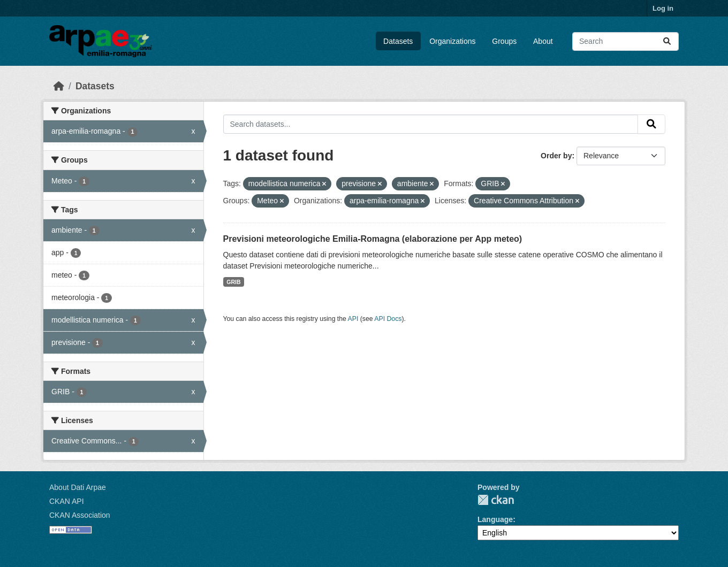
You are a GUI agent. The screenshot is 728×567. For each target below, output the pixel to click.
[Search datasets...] (625, 41)
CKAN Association (80, 515)
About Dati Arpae (78, 487)
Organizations (452, 41)
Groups (504, 41)
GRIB (233, 282)
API (353, 319)
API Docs (388, 319)
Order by (556, 156)
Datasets (398, 41)
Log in (663, 8)
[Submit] (667, 41)
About (543, 41)
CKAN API (67, 501)
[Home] (59, 86)
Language (495, 519)
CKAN (496, 500)
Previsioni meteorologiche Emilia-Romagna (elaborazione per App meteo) (373, 239)
